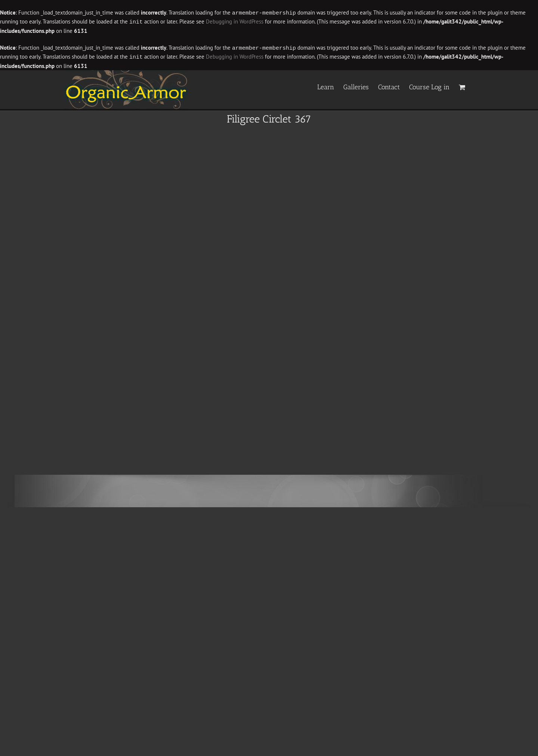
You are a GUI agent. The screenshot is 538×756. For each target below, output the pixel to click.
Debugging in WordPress (235, 21)
